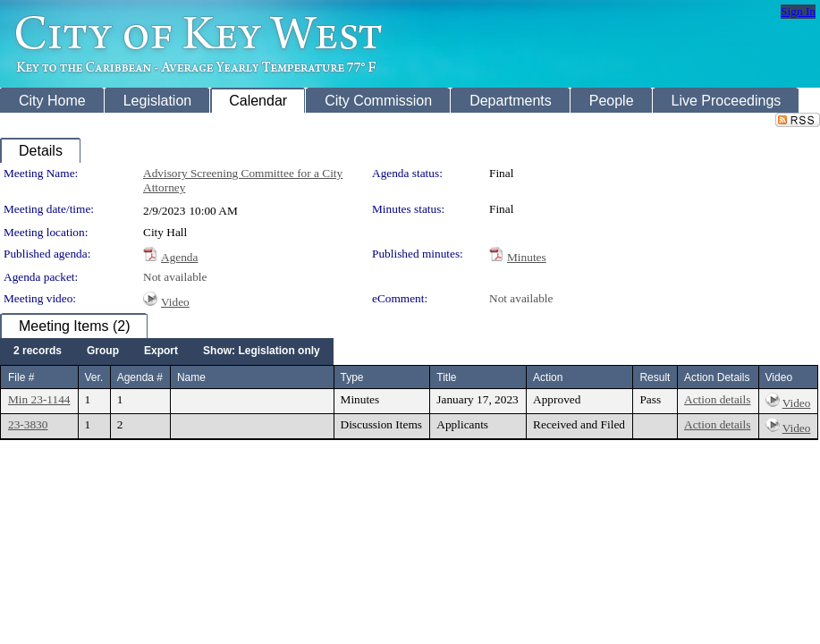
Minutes (527, 257)
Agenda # (140, 377)
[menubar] (167, 352)
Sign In (798, 11)
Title (446, 377)
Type (352, 377)
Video (175, 302)
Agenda (179, 257)
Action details (717, 399)
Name (191, 377)
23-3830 (28, 424)
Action (548, 377)
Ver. (94, 377)
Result (655, 377)
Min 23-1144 (39, 399)
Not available (175, 277)
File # (21, 377)
